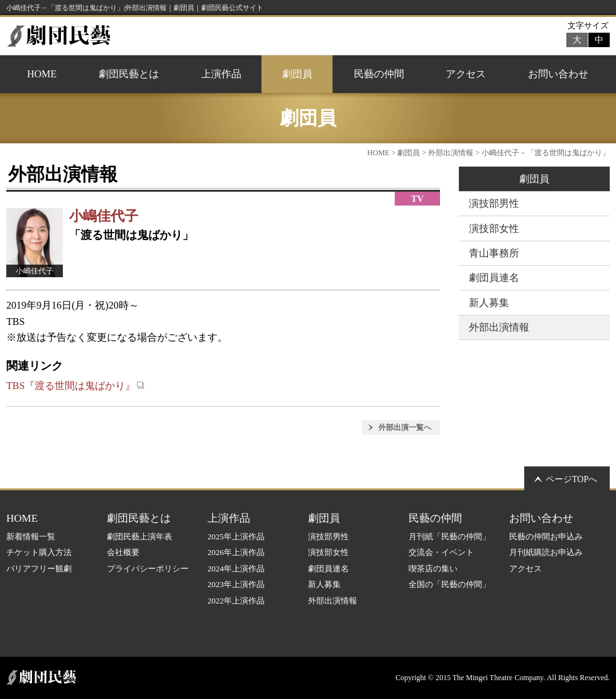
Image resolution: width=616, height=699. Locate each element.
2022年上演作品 (236, 601)
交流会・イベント (441, 552)
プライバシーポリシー (148, 569)
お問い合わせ (558, 74)
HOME (42, 74)
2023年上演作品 (236, 584)
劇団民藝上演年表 (140, 537)
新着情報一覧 (31, 537)
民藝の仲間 (379, 74)
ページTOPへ (571, 479)
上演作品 (221, 74)
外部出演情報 (451, 153)
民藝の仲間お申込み (546, 537)
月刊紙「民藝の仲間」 (449, 537)
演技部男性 (494, 203)
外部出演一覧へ (405, 427)
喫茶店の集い (433, 569)
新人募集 (489, 303)
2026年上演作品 (236, 552)
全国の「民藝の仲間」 (449, 584)
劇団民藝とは (129, 74)
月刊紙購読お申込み (546, 552)
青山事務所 (494, 253)
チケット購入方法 (39, 552)
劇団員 (297, 74)
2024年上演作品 (236, 569)
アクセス (466, 74)
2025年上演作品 (236, 537)
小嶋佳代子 (104, 216)
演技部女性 (494, 228)
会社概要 (123, 552)
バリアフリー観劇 (39, 569)
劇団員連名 (494, 278)
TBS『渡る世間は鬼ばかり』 (75, 386)
